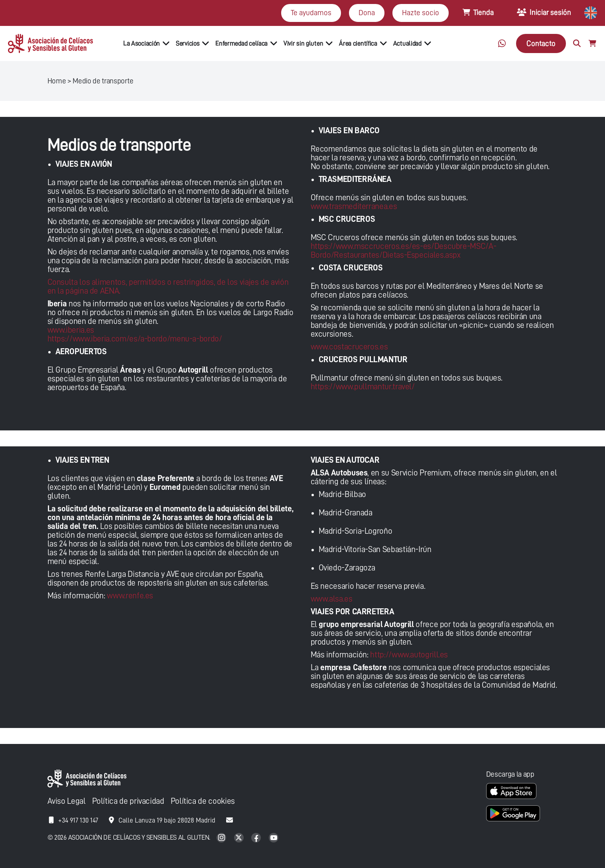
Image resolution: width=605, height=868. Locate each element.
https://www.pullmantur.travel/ (363, 387)
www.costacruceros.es (349, 347)
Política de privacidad (128, 801)
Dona (367, 13)
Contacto (541, 43)
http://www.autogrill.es (409, 655)
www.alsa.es (332, 599)
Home (57, 81)
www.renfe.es (130, 596)
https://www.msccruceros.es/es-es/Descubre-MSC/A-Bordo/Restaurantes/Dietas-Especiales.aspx (404, 251)
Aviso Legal (67, 801)
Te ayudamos (311, 13)
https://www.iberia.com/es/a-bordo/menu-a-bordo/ (135, 339)
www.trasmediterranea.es (354, 206)
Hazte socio (421, 13)
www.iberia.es (71, 330)
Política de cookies (203, 801)
